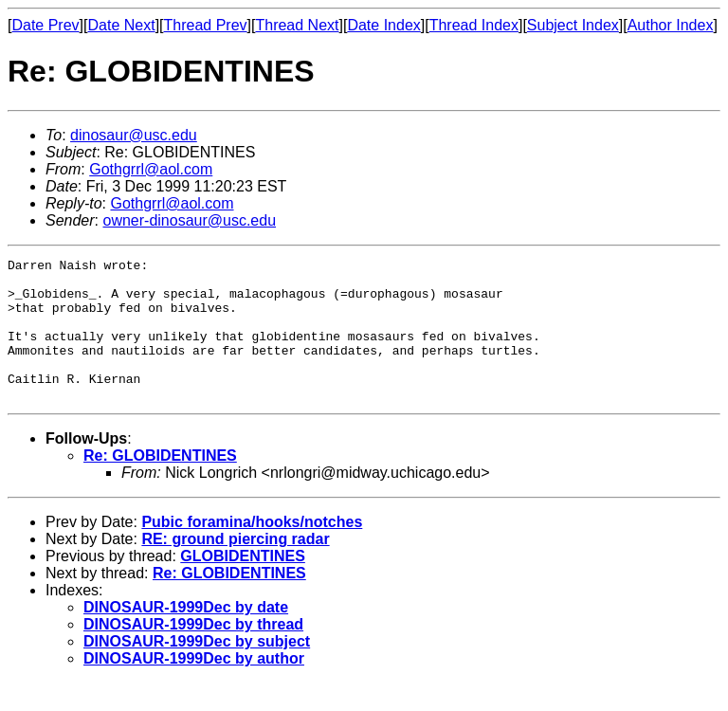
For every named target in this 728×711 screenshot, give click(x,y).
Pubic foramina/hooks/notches (252, 550)
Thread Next (297, 25)
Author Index (671, 25)
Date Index (383, 25)
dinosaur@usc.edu (134, 135)
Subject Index (573, 25)
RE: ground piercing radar (235, 567)
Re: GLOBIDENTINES (160, 484)
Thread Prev (206, 25)
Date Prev (45, 25)
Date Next (121, 25)
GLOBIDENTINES (243, 584)
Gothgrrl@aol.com (151, 169)
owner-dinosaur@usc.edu (189, 220)
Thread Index (474, 25)
